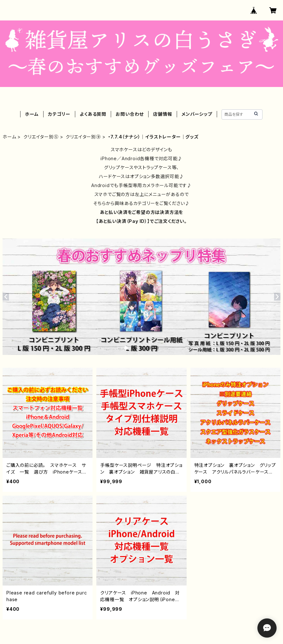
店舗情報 (162, 114)
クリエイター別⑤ (41, 137)
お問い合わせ (130, 114)
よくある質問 (93, 114)
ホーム (32, 114)
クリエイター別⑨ (83, 137)
